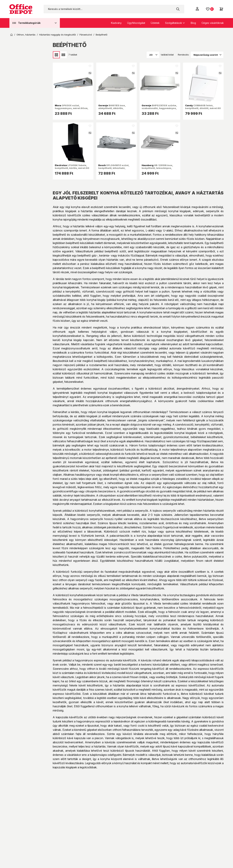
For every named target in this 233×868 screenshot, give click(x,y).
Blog (193, 23)
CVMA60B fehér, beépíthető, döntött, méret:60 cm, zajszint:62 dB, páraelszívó (203, 110)
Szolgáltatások (174, 23)
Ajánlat (21, 166)
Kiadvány (116, 23)
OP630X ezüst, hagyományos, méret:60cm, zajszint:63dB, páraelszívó (72, 108)
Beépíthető (102, 35)
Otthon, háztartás (26, 35)
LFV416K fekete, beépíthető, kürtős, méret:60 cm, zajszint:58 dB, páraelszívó (72, 169)
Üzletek (155, 23)
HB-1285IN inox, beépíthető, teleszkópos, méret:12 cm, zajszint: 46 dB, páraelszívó (159, 169)
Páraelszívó (86, 35)
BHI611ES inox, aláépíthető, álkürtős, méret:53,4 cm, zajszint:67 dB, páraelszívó (116, 110)
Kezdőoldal (11, 35)
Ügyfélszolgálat (136, 23)
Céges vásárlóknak (213, 23)
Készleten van (25, 159)
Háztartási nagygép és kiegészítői (58, 35)
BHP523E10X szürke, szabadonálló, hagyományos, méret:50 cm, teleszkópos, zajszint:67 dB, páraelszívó (159, 110)
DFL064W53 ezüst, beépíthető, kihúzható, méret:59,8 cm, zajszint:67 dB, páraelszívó (116, 169)
